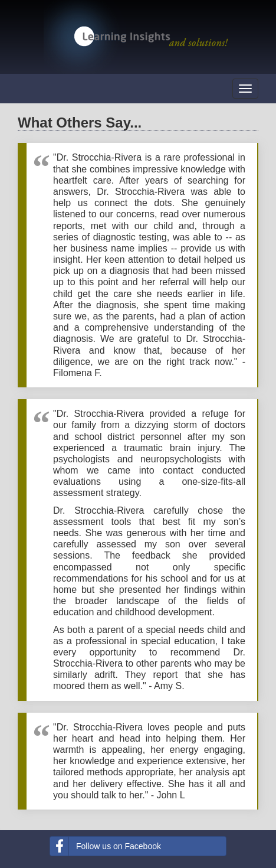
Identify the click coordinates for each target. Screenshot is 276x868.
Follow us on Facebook (106, 846)
